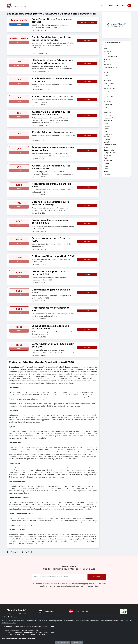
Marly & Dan (108, 120)
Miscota (107, 48)
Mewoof (107, 136)
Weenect (107, 59)
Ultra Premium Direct (111, 56)
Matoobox (107, 80)
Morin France (108, 53)
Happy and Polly (110, 117)
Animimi (107, 147)
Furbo (106, 131)
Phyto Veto (108, 85)
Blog (124, 5)
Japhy (106, 72)
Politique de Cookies (9, 623)
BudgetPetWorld (110, 152)
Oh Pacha (107, 51)
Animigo (107, 75)
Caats (106, 123)
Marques (103, 5)
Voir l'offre (87, 40)
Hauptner (107, 109)
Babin (106, 168)
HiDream (107, 139)
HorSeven (107, 93)
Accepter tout (77, 642)
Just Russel (108, 112)
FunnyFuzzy (108, 104)
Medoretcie (108, 133)
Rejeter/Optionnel (63, 642)
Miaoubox (107, 64)
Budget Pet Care (110, 149)
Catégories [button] (114, 5)
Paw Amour (108, 174)
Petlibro (107, 128)
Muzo (106, 166)
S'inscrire (97, 576)
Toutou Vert (108, 160)
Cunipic (107, 91)
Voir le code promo (87, 22)
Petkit (106, 158)
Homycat (107, 77)
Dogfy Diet (108, 99)
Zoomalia (107, 107)
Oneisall (107, 163)
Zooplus (107, 45)
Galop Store (108, 115)
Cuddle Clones (109, 101)
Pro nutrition (108, 96)
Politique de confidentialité (17, 613)
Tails (106, 61)
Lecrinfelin (108, 141)
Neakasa (107, 125)
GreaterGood (27, 551)
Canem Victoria (109, 83)
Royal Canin (108, 155)
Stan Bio (107, 69)
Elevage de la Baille (111, 88)
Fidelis (106, 171)
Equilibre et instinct (111, 67)
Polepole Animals (110, 144)
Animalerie (15, 551)
